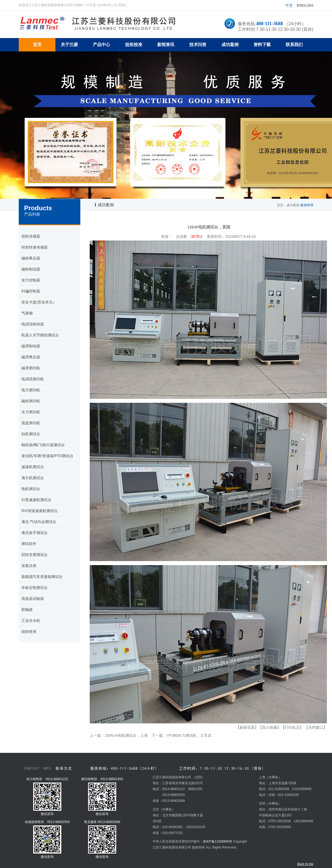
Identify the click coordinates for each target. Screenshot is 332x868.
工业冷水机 (31, 621)
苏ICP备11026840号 (218, 841)
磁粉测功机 (31, 401)
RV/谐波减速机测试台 (39, 511)
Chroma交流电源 (282, 853)
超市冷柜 (192, 853)
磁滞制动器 (31, 346)
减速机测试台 (33, 467)
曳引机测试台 (33, 478)
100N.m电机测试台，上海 (126, 735)
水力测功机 (31, 412)
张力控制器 (31, 280)
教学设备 (159, 859)
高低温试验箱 (33, 599)
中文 (289, 5)
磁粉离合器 (31, 258)
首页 (280, 205)
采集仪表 (29, 566)
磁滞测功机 (31, 368)
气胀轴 (27, 313)
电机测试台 (31, 489)
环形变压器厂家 (210, 853)
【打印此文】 (292, 727)
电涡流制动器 (33, 324)
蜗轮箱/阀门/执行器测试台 (43, 445)
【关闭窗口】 (316, 727)
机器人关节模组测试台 (40, 335)
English (305, 5)
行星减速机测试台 (36, 500)
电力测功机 (31, 390)
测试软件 (29, 544)
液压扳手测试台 (35, 533)
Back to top (305, 864)
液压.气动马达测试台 (39, 522)
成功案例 (293, 205)
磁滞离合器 (31, 357)
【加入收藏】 (270, 727)
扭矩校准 (29, 632)
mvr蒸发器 (177, 853)
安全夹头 (173, 859)
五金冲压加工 (240, 853)
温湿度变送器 (260, 853)
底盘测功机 (31, 423)
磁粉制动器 (31, 269)
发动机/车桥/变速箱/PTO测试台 (47, 456)
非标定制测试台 (35, 588)
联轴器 (27, 610)
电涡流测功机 (33, 379)
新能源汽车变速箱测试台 (42, 577)
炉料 (226, 853)
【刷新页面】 (247, 727)
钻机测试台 (31, 434)
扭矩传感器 (31, 236)
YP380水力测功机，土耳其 (189, 735)
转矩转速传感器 (35, 247)
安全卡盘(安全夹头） (39, 302)
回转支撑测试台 (35, 555)
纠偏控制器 (31, 291)
